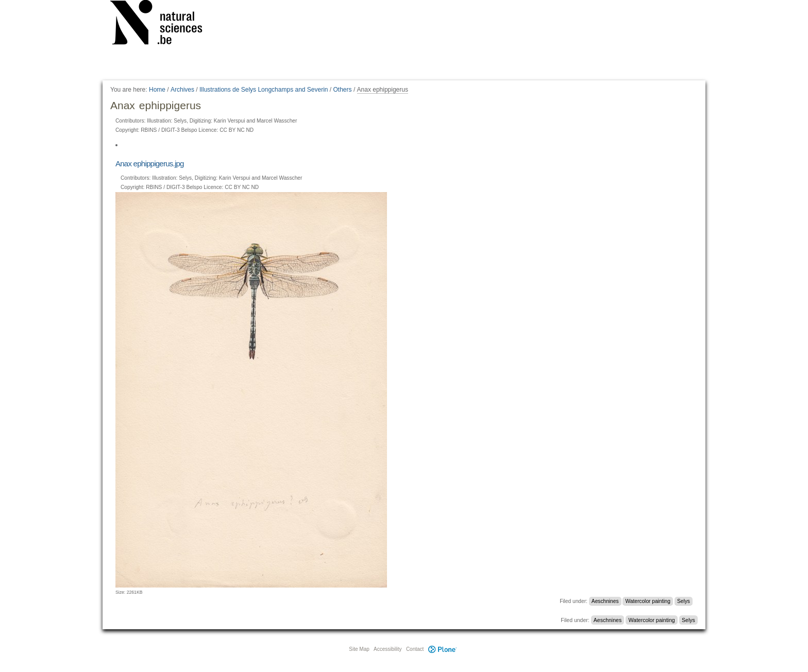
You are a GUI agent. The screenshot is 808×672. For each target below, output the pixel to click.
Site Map (359, 649)
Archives (182, 90)
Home (157, 90)
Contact (415, 649)
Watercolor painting (648, 601)
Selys (684, 601)
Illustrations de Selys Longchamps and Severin (264, 90)
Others (343, 90)
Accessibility (388, 649)
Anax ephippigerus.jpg (150, 163)
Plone (442, 649)
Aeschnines (605, 601)
